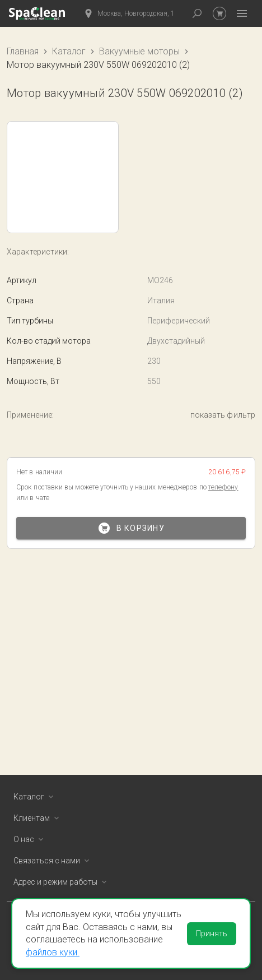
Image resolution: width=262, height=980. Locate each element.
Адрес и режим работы (62, 882)
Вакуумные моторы (139, 51)
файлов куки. (53, 952)
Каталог (69, 51)
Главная (23, 51)
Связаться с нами (53, 861)
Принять (212, 933)
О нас (31, 839)
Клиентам (38, 818)
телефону (223, 487)
